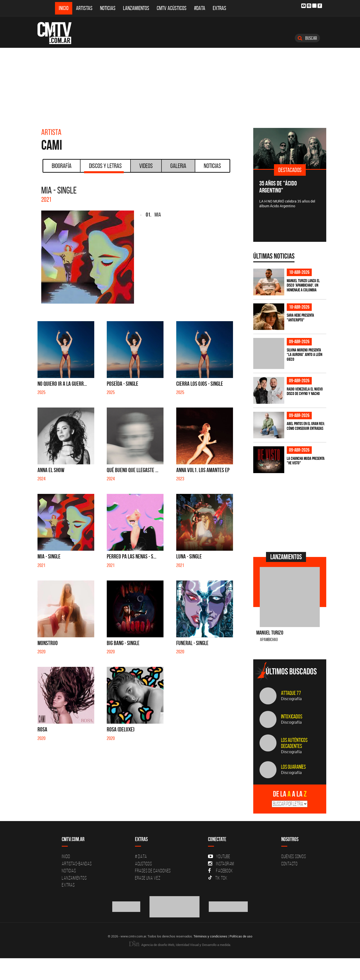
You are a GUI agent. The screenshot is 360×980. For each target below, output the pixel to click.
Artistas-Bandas (77, 864)
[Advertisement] (180, 85)
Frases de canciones (153, 871)
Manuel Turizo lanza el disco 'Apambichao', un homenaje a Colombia (303, 285)
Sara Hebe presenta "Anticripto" (300, 318)
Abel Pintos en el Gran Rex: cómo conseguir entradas (306, 426)
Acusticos (143, 864)
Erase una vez (148, 878)
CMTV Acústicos (172, 8)
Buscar (307, 38)
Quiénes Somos (294, 856)
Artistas (84, 8)
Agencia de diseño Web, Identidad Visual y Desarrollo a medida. (180, 945)
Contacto (289, 864)
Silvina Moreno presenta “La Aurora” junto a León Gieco (304, 355)
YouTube (219, 856)
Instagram (221, 864)
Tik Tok (218, 878)
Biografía (62, 166)
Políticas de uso (241, 936)
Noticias (108, 8)
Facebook (220, 871)
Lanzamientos (136, 8)
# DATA (141, 856)
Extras (219, 8)
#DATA (200, 8)
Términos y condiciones (210, 936)
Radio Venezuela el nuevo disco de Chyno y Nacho (305, 391)
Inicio (64, 8)
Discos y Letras (104, 167)
